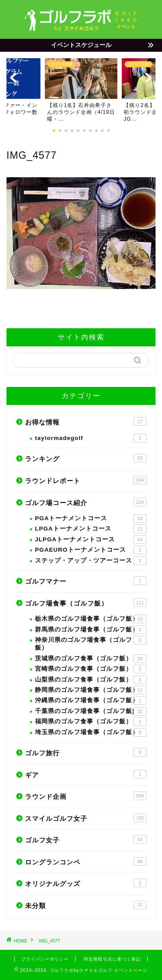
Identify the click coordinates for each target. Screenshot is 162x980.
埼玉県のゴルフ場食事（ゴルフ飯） (91, 732)
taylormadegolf (91, 438)
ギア (86, 774)
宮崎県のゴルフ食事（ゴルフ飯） (91, 669)
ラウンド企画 (86, 796)
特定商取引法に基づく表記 (112, 959)
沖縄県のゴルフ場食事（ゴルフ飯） (91, 700)
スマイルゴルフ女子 (86, 818)
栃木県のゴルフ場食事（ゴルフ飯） (91, 619)
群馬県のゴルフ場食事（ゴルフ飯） (91, 630)
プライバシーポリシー (45, 959)
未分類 (86, 905)
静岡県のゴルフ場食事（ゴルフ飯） (91, 690)
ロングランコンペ (86, 861)
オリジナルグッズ (86, 883)
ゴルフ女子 (86, 839)
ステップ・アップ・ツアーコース (91, 561)
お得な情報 (86, 421)
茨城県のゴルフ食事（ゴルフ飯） (91, 659)
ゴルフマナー (86, 581)
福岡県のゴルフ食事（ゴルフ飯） (91, 722)
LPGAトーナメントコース (91, 529)
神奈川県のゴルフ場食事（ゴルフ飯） (91, 643)
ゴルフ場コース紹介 (86, 502)
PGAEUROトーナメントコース (91, 550)
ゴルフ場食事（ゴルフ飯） (86, 603)
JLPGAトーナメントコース (91, 540)
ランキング (86, 458)
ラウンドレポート (86, 480)
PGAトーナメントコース (91, 518)
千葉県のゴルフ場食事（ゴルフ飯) (91, 711)
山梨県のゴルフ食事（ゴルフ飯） (91, 680)
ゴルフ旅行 (86, 752)
